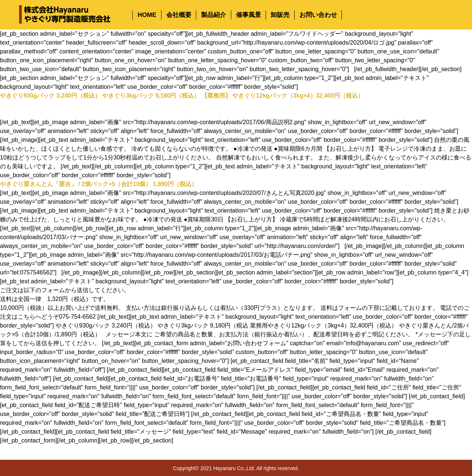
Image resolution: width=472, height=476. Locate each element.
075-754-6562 (77, 317)
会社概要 (179, 15)
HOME (147, 15)
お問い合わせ (318, 15)
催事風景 (249, 15)
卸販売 (280, 15)
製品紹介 (214, 15)
